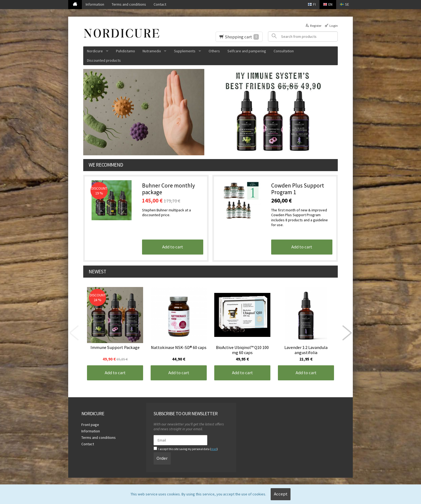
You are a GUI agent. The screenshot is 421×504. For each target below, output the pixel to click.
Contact (160, 4)
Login (334, 26)
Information (95, 4)
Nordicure (95, 51)
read (214, 449)
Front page (90, 425)
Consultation (284, 51)
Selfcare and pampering (247, 51)
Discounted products (104, 60)
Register (316, 26)
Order (162, 458)
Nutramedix (152, 51)
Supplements (185, 51)
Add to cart (173, 247)
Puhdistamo (126, 51)
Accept (281, 494)
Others (214, 51)
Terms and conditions (129, 4)
